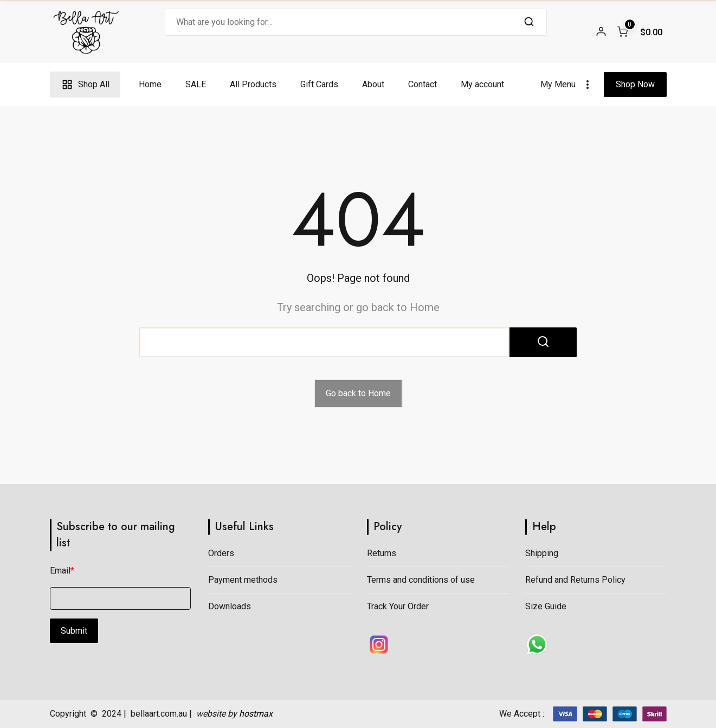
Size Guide (546, 606)
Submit (74, 631)
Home (150, 84)
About (373, 84)
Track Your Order (398, 606)
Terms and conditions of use (421, 580)
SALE (196, 84)
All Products (253, 84)
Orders (221, 553)
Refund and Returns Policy (575, 580)
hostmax (256, 714)
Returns (382, 553)
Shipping (542, 553)
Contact (422, 84)
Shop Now (635, 84)
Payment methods (243, 580)
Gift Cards (319, 84)
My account (482, 84)
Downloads (230, 606)
